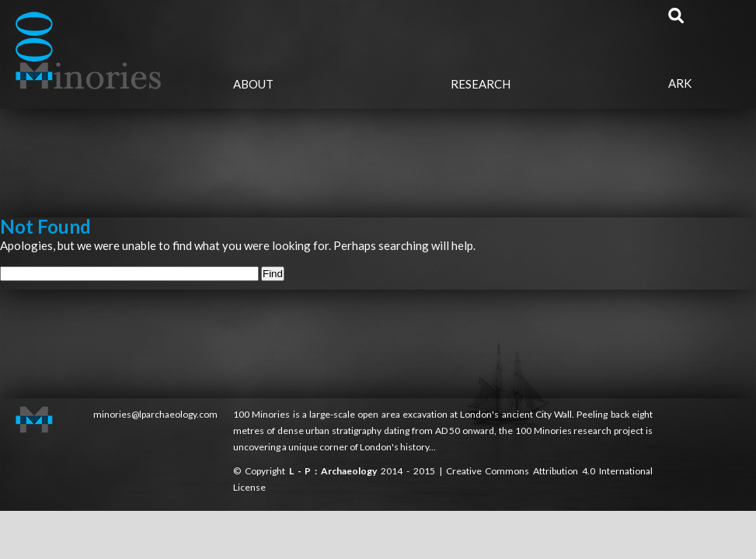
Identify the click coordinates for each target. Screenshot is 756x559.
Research (481, 84)
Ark (680, 83)
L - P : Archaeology (335, 471)
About (253, 84)
